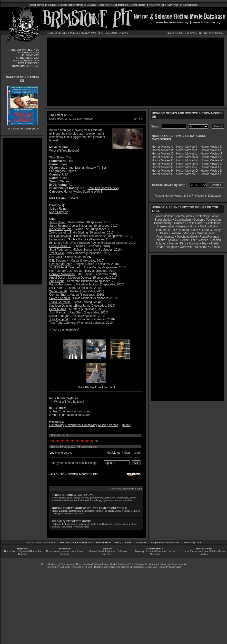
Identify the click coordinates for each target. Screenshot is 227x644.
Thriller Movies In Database (113, 5)
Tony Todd (56, 323)
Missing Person (108, 425)
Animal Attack (185, 216)
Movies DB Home (189, 5)
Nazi (212, 233)
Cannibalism (183, 220)
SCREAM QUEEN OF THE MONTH (71, 521)
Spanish (216, 240)
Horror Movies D (163, 157)
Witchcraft (201, 247)
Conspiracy (56, 425)
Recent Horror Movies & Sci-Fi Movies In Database (188, 196)
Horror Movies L (187, 154)
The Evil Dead (103, 542)
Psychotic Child (187, 237)
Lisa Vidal (56, 257)
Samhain (107, 549)
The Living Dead (192, 542)
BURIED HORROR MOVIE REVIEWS (73, 495)
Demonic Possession (207, 220)
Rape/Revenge (209, 237)
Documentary (163, 223)
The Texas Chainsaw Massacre (76, 542)
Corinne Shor (58, 295)
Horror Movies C (163, 154)
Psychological (165, 237)
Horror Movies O (187, 164)
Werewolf (186, 247)
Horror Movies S (211, 147)
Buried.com (65, 549)
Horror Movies (204, 549)
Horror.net (23, 549)
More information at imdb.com (71, 415)
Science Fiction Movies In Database (78, 5)
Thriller (215, 244)
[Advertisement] (22, 211)
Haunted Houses (155, 549)
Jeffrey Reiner (58, 209)
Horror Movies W (212, 160)
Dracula (179, 223)
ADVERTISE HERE (28, 63)
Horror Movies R (187, 174)
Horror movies (53, 551)
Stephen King (177, 244)
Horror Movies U (211, 154)
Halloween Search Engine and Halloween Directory (107, 553)
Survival (194, 244)
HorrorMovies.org (50, 564)
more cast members (65, 330)
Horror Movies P (187, 167)
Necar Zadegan (59, 316)
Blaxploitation (163, 220)
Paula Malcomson (61, 284)
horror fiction (76, 551)
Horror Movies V (211, 157)
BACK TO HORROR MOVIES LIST (74, 474)
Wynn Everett (58, 291)
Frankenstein (165, 226)
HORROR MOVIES (57, 33)
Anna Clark (56, 281)
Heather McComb (61, 264)
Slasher (203, 240)
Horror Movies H (163, 171)
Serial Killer (188, 240)
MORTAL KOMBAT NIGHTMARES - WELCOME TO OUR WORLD (89, 508)
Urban (160, 247)
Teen (205, 244)
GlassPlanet (175, 567)
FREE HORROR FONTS (26, 61)
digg (127, 453)
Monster (189, 233)
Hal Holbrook (58, 271)
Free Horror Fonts (157, 5)
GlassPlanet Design (142, 567)
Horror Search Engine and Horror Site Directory (23, 553)
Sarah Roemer (59, 226)
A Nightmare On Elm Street (165, 542)
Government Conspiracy (81, 425)
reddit (138, 453)
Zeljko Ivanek (58, 233)
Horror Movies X (211, 164)
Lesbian (176, 233)
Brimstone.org (67, 564)
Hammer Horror (165, 230)
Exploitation (214, 223)
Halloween (141, 542)
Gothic (214, 226)
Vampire (172, 247)
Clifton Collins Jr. (60, 246)
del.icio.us (114, 453)
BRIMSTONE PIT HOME (25, 66)
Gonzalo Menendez (62, 274)
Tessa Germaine (60, 302)
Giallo (204, 226)
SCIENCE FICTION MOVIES (85, 33)
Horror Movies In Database (43, 5)
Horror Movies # (211, 174)
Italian (164, 233)
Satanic (173, 240)
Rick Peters (57, 288)
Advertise (173, 5)
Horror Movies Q (187, 171)
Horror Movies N (187, 160)
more (126, 425)
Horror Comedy (211, 230)
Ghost (193, 226)
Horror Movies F (162, 164)
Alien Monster (165, 216)
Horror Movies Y (211, 167)
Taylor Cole (57, 253)
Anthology (203, 216)
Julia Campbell (59, 319)
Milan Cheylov (58, 212)
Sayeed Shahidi (59, 298)
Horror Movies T (211, 150)
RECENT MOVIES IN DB (25, 50)
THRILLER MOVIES (28, 58)
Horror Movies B (163, 150)
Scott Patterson (59, 250)
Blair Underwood (60, 236)
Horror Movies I (162, 174)
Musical (202, 233)
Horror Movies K (187, 150)
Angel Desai (57, 278)
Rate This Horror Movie (103, 188)
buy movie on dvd (61, 453)
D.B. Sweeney (59, 261)
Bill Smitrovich (58, 243)
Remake (160, 240)
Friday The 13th (123, 542)
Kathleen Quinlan (60, 306)
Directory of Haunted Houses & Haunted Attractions (155, 553)
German (182, 226)
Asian (216, 216)
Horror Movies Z (211, 171)
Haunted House (188, 230)
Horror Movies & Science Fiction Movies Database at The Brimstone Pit (112, 564)
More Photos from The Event (96, 387)
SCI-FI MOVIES (30, 55)
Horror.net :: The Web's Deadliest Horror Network (95, 567)
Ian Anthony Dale (60, 229)
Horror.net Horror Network (173, 564)
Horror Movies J (187, 147)
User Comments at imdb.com (71, 411)
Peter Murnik (58, 309)
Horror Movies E (163, 160)
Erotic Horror (195, 223)
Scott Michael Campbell (65, 267)
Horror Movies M (187, 157)
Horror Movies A (162, 147)
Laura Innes (57, 239)
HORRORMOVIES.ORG (212, 33)
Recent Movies (137, 5)
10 (97, 441)
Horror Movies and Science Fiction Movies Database (204, 553)
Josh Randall (58, 312)
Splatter (161, 244)
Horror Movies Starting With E (83, 192)
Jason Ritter (57, 222)
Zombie (215, 247)
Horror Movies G (163, 167)
